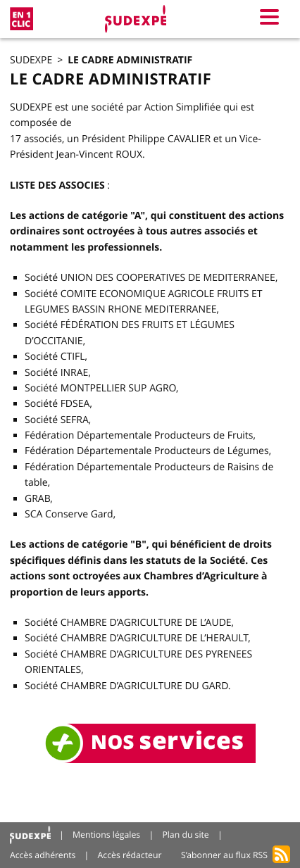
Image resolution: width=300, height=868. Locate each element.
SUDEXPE (31, 60)
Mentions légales (106, 835)
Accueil (30, 835)
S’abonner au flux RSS (224, 855)
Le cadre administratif (130, 60)
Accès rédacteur (130, 855)
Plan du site (185, 835)
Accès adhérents (43, 855)
